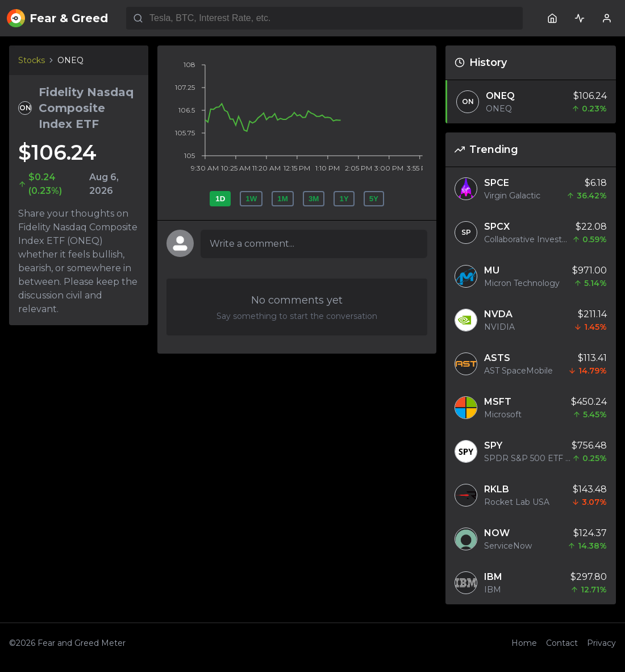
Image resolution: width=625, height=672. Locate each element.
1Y (344, 199)
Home (524, 643)
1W (251, 199)
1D (220, 199)
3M (314, 199)
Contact (562, 643)
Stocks (32, 60)
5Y (374, 199)
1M (283, 199)
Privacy (601, 643)
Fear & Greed (57, 18)
